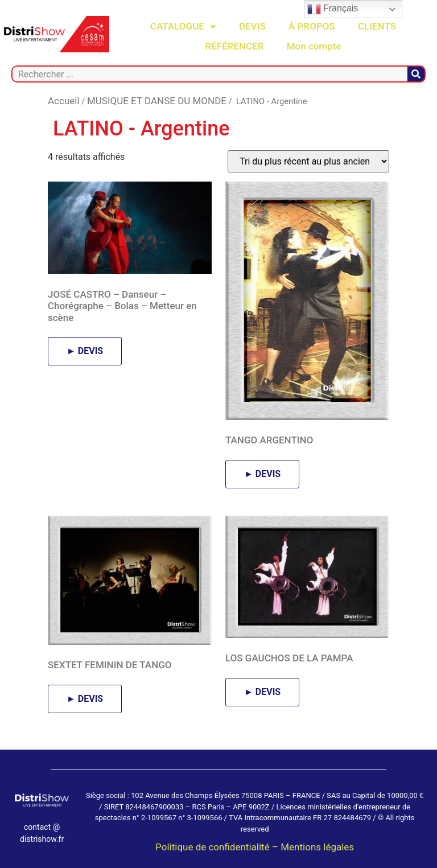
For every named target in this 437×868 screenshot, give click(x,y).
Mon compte (314, 46)
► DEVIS (85, 351)
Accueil (64, 101)
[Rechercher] (416, 74)
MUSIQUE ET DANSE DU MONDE (157, 101)
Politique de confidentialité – (218, 847)
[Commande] (308, 161)
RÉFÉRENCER (234, 46)
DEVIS (252, 26)
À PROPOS (312, 26)
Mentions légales (317, 847)
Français (333, 9)
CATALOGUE (183, 26)
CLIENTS (377, 26)
